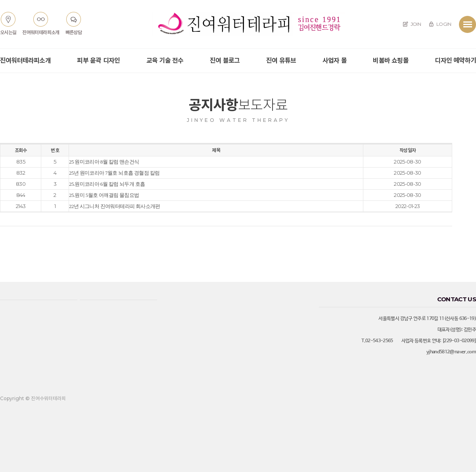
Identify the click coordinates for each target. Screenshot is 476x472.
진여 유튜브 (281, 61)
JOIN (412, 24)
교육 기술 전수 (165, 61)
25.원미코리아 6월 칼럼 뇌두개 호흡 (107, 184)
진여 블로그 (225, 61)
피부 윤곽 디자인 (98, 61)
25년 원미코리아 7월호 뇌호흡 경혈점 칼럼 (114, 173)
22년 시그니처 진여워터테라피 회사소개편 (114, 206)
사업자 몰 (335, 61)
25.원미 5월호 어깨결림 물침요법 (104, 195)
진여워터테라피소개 (25, 61)
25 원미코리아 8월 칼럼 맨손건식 (104, 162)
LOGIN (440, 24)
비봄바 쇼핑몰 (391, 61)
